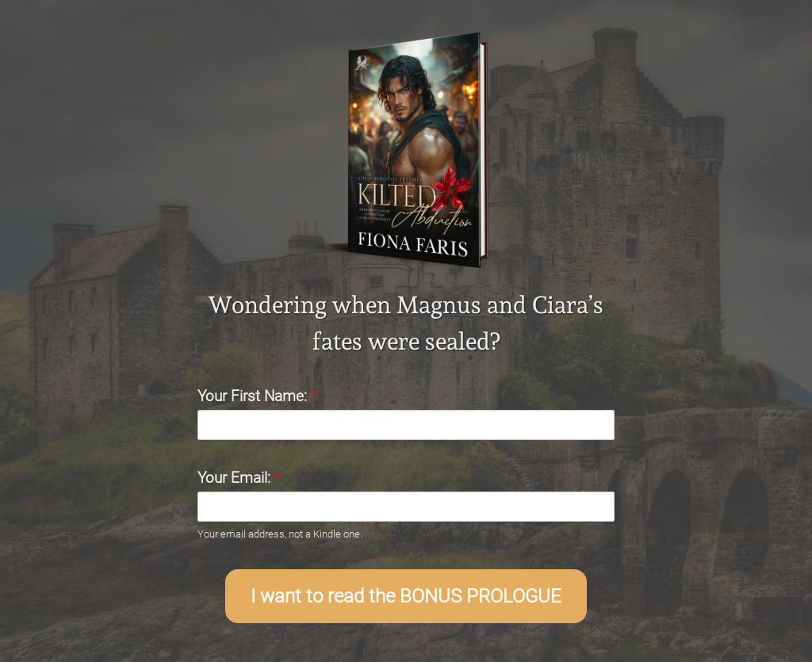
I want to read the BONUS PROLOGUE (406, 596)
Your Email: (239, 478)
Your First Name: (257, 396)
